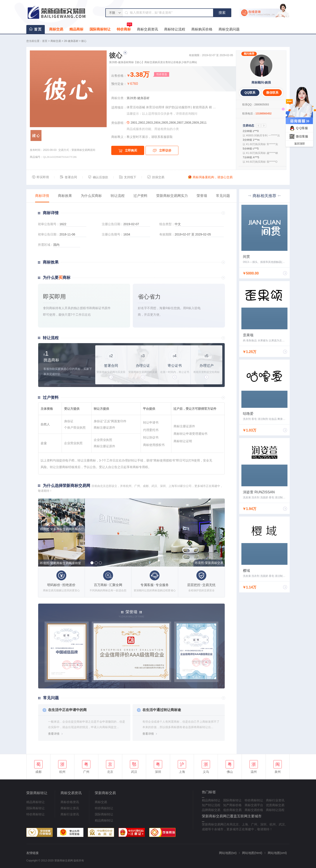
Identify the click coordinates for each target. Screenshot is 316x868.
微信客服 (298, 136)
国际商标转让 (100, 29)
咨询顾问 (191, 114)
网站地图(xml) (277, 853)
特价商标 (124, 28)
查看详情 (54, 734)
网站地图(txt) (228, 853)
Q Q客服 (298, 128)
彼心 (84, 41)
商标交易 (56, 29)
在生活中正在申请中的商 (67, 710)
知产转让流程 (211, 805)
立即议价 (162, 151)
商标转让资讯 (70, 808)
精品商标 (76, 29)
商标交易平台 (254, 805)
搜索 (222, 13)
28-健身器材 (71, 41)
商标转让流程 (175, 29)
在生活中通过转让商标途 (162, 710)
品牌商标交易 (211, 810)
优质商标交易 (275, 805)
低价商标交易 (232, 810)
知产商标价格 (232, 805)
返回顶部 (300, 144)
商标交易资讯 (147, 29)
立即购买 (128, 151)
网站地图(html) (252, 853)
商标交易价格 (254, 810)
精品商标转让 (36, 802)
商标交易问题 (229, 29)
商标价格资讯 (70, 802)
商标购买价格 (202, 29)
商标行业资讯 (70, 814)
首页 (38, 29)
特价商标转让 (36, 814)
